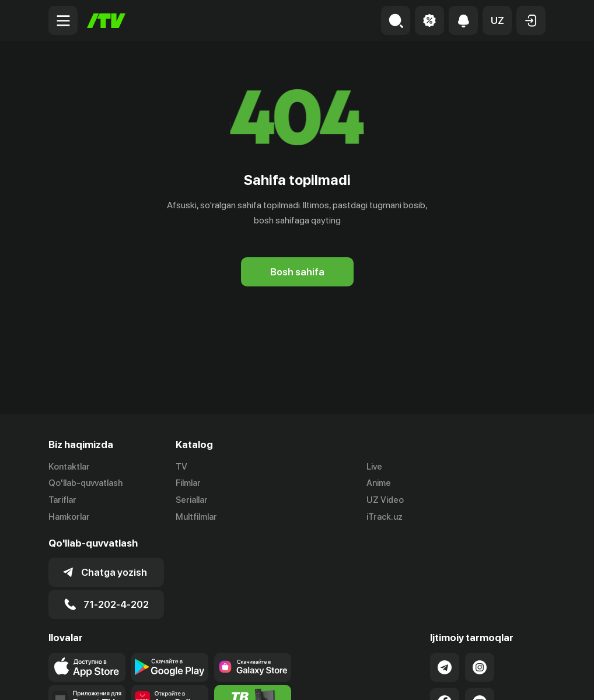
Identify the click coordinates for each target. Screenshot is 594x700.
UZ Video (385, 500)
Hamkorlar (69, 517)
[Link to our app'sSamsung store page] (253, 667)
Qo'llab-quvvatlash (85, 483)
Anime (379, 483)
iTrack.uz (385, 517)
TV (181, 467)
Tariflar (62, 500)
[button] (497, 20)
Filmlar (188, 483)
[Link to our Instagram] (480, 667)
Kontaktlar (69, 467)
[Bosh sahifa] (106, 21)
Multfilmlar (196, 517)
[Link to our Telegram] (445, 667)
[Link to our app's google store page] (170, 667)
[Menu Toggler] (63, 20)
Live (374, 467)
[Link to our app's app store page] (87, 667)
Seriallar (192, 500)
